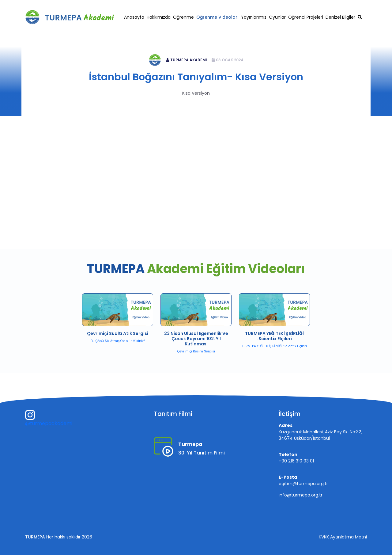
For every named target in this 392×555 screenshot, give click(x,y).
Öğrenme (183, 17)
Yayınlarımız (254, 17)
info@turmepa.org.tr (301, 495)
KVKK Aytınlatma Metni (343, 537)
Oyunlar (277, 17)
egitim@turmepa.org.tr (346, 5)
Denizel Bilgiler (340, 17)
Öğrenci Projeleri (306, 17)
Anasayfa (134, 17)
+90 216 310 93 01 (299, 5)
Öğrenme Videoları (217, 17)
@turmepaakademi (49, 423)
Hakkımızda (159, 17)
